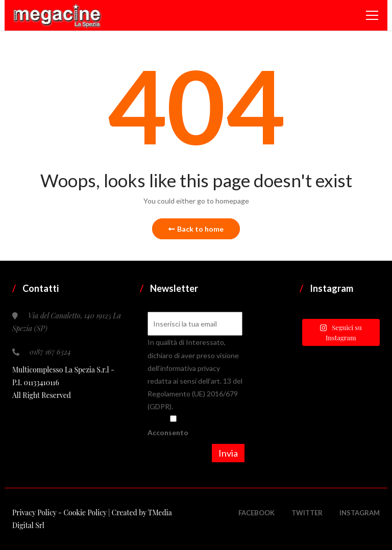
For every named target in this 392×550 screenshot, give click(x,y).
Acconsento (173, 426)
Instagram (360, 513)
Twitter (307, 513)
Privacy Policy (35, 512)
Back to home (196, 229)
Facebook (256, 513)
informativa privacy (190, 368)
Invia (228, 453)
